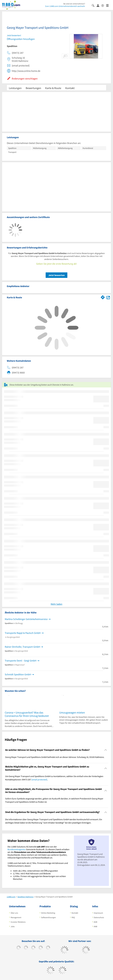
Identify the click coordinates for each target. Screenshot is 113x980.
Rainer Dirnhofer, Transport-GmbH (22, 647)
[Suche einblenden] (94, 5)
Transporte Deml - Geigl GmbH (21, 661)
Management (16, 917)
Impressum (98, 913)
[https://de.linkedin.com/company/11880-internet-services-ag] (48, 948)
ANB (95, 926)
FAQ (73, 917)
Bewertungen (33, 88)
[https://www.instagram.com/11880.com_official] (33, 948)
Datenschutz (99, 917)
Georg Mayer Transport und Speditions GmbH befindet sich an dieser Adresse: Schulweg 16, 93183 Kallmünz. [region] (55, 757)
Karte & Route (53, 88)
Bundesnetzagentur (17, 849)
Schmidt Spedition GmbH (18, 674)
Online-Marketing (48, 913)
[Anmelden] (99, 5)
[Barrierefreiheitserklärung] (104, 5)
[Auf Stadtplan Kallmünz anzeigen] (108, 297)
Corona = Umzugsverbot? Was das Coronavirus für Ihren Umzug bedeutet (27, 714)
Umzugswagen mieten (72, 712)
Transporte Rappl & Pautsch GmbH (23, 633)
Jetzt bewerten (56, 275)
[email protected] (39, 780)
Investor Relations (18, 922)
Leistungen (15, 88)
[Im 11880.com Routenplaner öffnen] (103, 297)
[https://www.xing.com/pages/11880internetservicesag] (41, 948)
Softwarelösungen (49, 917)
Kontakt (70, 88)
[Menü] (109, 5)
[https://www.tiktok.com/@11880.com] (26, 948)
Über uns (14, 913)
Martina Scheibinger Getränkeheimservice (26, 619)
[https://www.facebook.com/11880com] (19, 948)
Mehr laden (56, 604)
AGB (95, 922)
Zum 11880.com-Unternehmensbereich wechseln (65, 6)
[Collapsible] (106, 750)
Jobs (13, 926)
